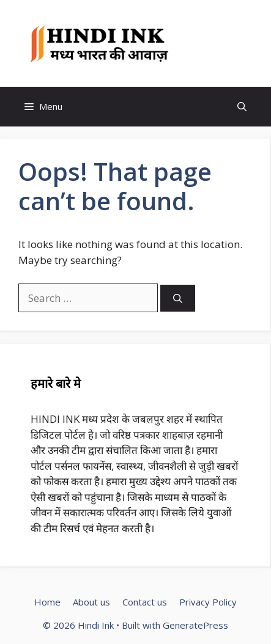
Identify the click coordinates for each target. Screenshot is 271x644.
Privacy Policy (208, 602)
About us (91, 602)
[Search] (178, 298)
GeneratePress (195, 625)
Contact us (145, 602)
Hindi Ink (211, 43)
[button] (242, 107)
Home (47, 602)
